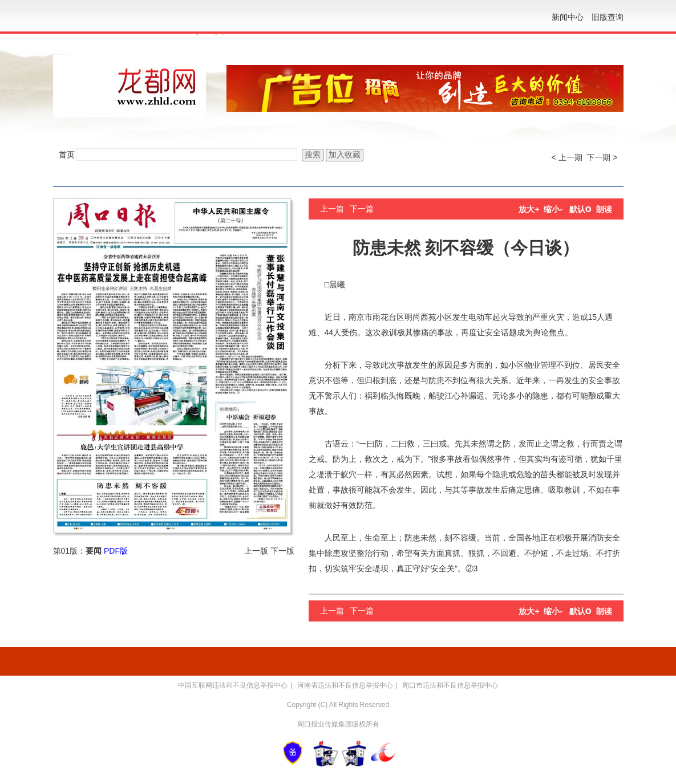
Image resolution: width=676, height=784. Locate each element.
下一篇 (362, 209)
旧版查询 (608, 17)
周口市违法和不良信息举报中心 (450, 685)
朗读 (604, 209)
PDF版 (116, 551)
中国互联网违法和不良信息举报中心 (233, 685)
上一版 (256, 551)
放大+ (529, 209)
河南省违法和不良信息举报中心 (345, 685)
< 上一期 (567, 157)
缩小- (553, 209)
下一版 (282, 551)
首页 (67, 155)
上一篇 (332, 209)
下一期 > (602, 157)
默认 (580, 209)
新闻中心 (568, 17)
